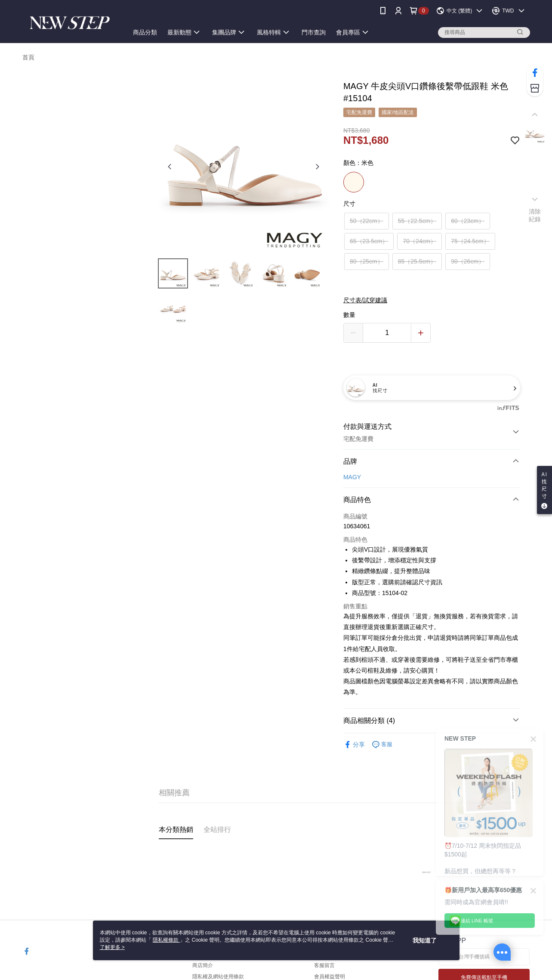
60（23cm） (468, 221)
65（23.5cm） (369, 241)
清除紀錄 (535, 215)
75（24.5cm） (470, 241)
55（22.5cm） (417, 221)
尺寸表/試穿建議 (365, 300)
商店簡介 (203, 965)
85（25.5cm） (417, 261)
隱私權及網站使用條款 (218, 977)
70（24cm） (419, 241)
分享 (354, 745)
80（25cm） (367, 261)
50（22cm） (367, 221)
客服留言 (324, 965)
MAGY (352, 477)
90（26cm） (468, 261)
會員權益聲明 (330, 977)
